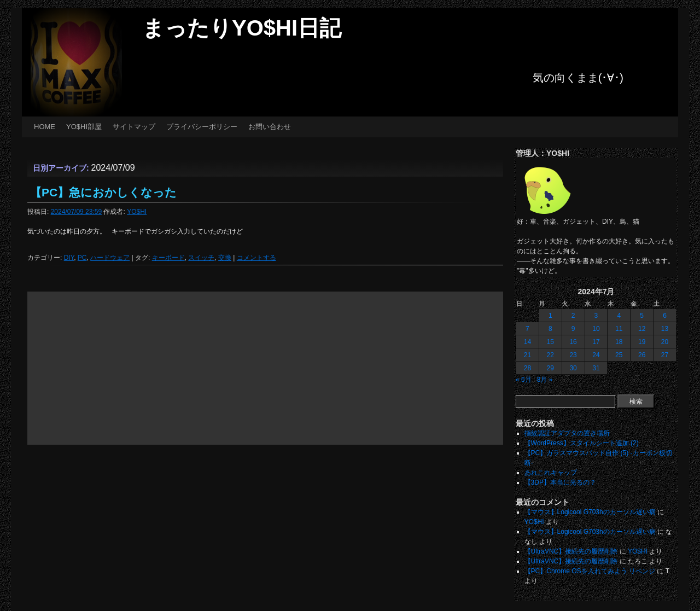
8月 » (545, 380)
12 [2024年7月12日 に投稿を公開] (642, 329)
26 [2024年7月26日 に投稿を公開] (642, 355)
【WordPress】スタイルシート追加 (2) (582, 443)
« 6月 (524, 380)
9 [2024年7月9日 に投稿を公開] (573, 329)
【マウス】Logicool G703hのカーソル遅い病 (590, 512)
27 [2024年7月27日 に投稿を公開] (665, 355)
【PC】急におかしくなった (103, 192)
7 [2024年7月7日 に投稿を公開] (527, 329)
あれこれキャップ (551, 473)
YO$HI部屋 (84, 127)
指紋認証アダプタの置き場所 (567, 433)
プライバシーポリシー (202, 127)
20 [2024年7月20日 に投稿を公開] (665, 342)
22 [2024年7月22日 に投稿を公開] (550, 355)
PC (82, 258)
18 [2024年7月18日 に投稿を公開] (619, 342)
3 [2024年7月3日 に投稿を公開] (596, 316)
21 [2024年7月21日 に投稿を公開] (527, 355)
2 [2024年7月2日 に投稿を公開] (573, 316)
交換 (225, 258)
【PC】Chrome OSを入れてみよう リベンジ (590, 571)
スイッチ (201, 258)
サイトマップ (134, 127)
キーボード (168, 258)
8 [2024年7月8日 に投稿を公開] (550, 329)
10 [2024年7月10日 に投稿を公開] (596, 329)
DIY (69, 258)
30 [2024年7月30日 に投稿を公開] (573, 368)
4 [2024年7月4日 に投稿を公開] (619, 316)
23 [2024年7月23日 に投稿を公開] (573, 355)
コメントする (256, 258)
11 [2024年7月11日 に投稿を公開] (619, 329)
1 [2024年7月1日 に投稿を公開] (550, 316)
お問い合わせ (270, 127)
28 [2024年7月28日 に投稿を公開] (527, 368)
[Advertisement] (265, 368)
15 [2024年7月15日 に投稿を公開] (550, 342)
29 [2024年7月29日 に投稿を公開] (550, 368)
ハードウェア (110, 258)
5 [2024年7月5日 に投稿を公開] (642, 316)
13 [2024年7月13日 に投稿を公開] (665, 329)
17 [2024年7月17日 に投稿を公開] (596, 342)
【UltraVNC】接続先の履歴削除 (571, 551)
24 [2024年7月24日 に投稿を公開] (596, 355)
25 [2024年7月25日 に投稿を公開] (619, 355)
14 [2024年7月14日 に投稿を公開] (527, 342)
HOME (45, 127)
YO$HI (137, 212)
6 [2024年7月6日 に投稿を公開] (665, 316)
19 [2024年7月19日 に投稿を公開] (642, 342)
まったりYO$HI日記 (242, 28)
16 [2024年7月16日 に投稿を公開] (573, 342)
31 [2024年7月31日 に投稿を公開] (596, 368)
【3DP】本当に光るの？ (560, 482)
